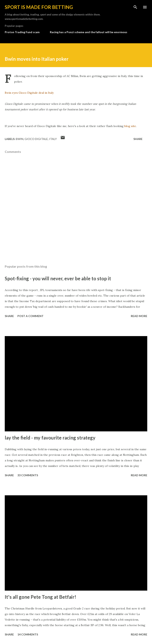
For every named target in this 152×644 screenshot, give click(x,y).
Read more (139, 316)
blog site (130, 126)
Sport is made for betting (39, 7)
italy (53, 139)
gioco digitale (36, 139)
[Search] (135, 7)
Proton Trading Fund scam (22, 32)
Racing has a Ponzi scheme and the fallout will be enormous (89, 32)
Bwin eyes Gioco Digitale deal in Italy (29, 93)
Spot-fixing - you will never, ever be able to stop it (58, 278)
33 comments (28, 475)
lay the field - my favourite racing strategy (50, 438)
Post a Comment (30, 316)
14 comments (28, 634)
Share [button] (138, 139)
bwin (20, 139)
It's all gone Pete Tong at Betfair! (40, 597)
